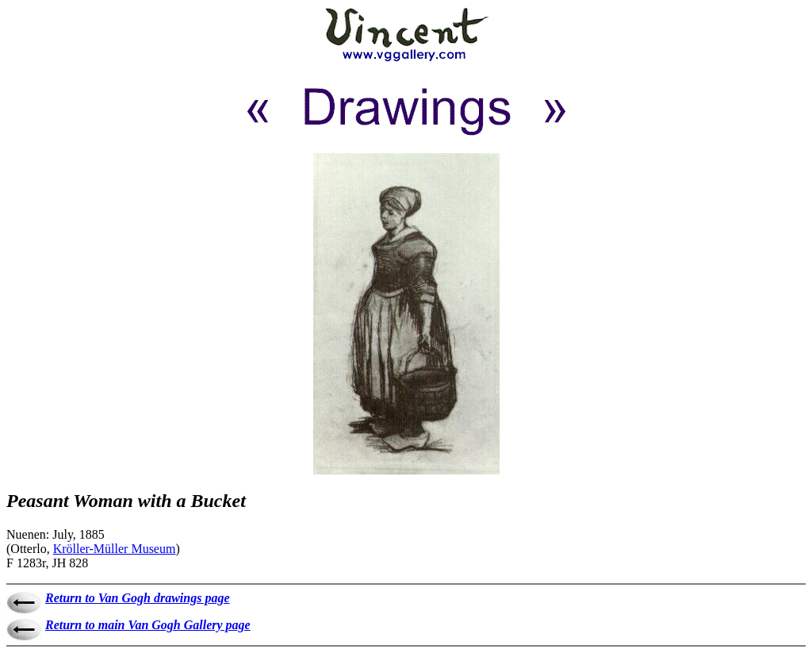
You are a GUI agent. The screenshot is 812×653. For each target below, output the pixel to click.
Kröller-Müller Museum (115, 549)
